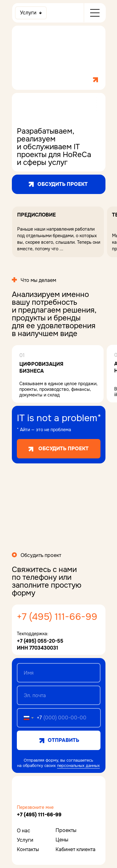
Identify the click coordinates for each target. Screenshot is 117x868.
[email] (59, 695)
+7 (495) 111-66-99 (57, 617)
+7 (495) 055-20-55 (40, 641)
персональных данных (78, 766)
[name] (59, 673)
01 (22, 355)
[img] (37, 791)
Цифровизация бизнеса (42, 368)
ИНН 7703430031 (37, 648)
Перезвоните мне (35, 807)
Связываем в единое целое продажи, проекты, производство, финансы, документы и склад (58, 389)
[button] (58, 232)
